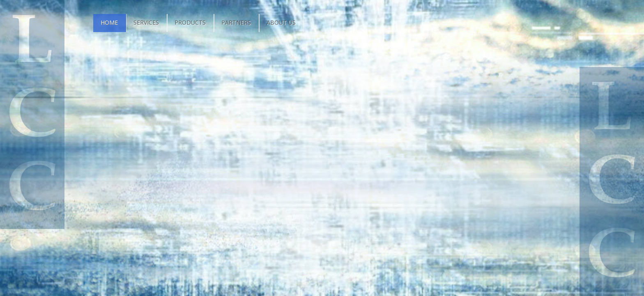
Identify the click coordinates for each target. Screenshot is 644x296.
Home (109, 22)
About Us (281, 22)
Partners (236, 22)
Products (190, 22)
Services (146, 22)
